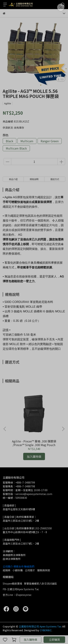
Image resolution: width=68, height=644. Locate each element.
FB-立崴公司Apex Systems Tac (21, 589)
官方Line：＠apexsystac (17, 595)
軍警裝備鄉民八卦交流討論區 (40, 583)
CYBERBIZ (46, 630)
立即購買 (54, 640)
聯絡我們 (29, 566)
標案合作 (18, 566)
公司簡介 (8, 566)
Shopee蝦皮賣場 (12, 583)
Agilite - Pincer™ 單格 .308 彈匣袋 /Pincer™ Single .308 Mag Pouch (34, 443)
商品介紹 (13, 179)
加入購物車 (31, 640)
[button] (63, 429)
